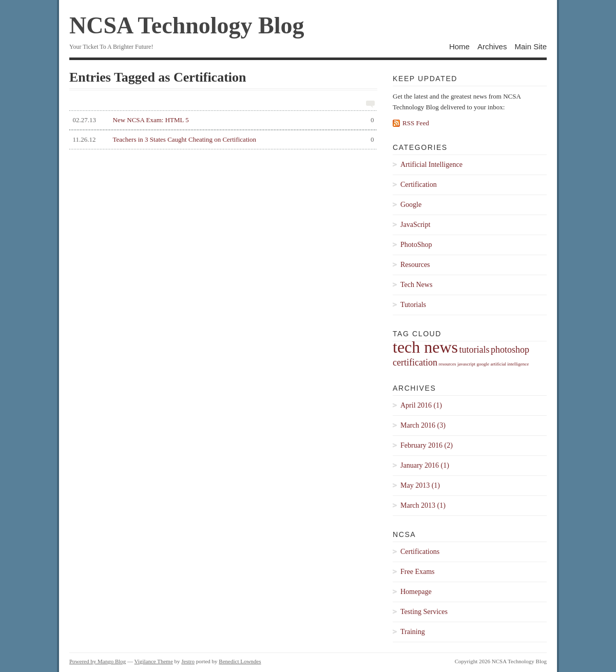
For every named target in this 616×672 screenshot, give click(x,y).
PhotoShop (416, 245)
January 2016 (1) (425, 465)
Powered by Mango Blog (98, 661)
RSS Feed (416, 123)
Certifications (420, 552)
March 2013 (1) (423, 505)
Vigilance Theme (154, 661)
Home (459, 46)
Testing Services (424, 612)
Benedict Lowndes (240, 661)
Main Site (531, 46)
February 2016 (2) (427, 445)
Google (411, 205)
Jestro (188, 661)
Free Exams (417, 572)
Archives (492, 46)
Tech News (416, 285)
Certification (419, 185)
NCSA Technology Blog (187, 25)
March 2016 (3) (423, 425)
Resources (415, 265)
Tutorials (413, 305)
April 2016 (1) (421, 405)
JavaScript (415, 225)
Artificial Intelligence (431, 165)
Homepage (416, 592)
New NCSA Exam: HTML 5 (222, 120)
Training (413, 632)
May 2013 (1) (420, 485)
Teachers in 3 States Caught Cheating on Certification (222, 140)
